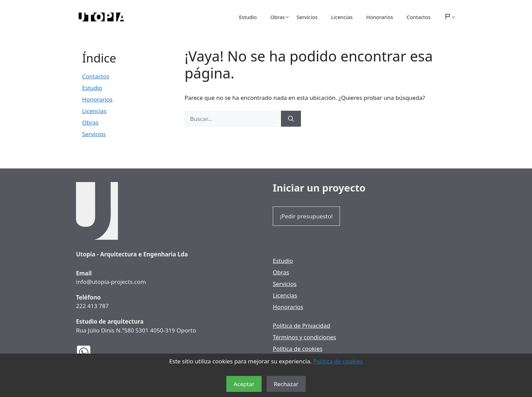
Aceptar (244, 384)
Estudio (248, 17)
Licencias (342, 17)
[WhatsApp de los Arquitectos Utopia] (89, 352)
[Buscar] (291, 119)
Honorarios (379, 17)
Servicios (307, 17)
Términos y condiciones (304, 337)
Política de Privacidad (301, 326)
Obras (280, 17)
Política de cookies (338, 361)
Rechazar (286, 384)
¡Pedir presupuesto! (306, 216)
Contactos (419, 17)
